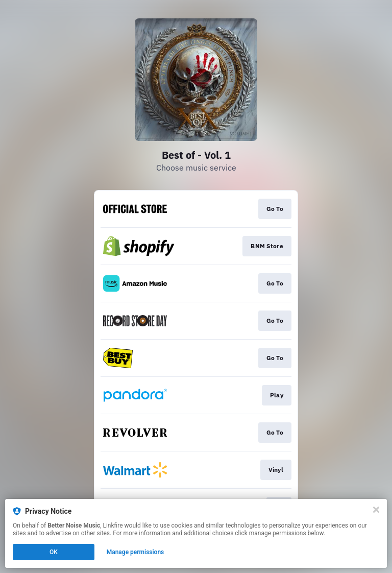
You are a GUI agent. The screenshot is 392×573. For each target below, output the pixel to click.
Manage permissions (136, 552)
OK (54, 552)
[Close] (376, 510)
